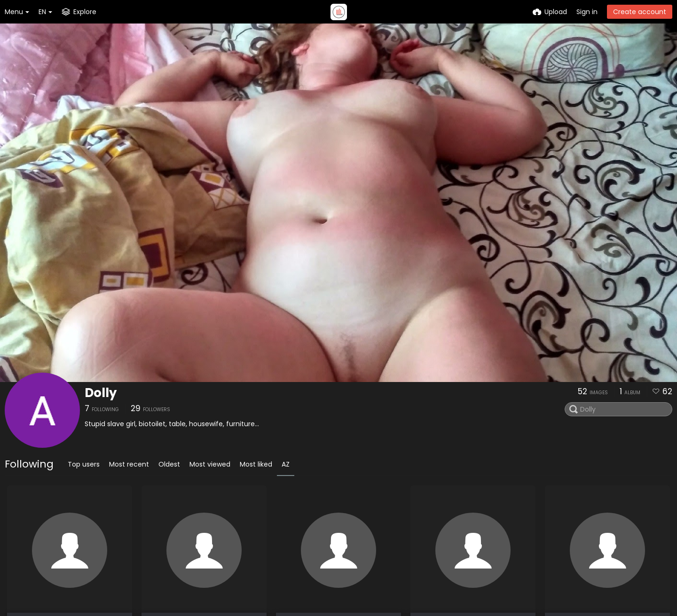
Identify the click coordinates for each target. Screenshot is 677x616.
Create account (640, 12)
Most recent (129, 464)
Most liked (256, 464)
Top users (84, 464)
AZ (286, 464)
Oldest (169, 464)
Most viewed (210, 464)
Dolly (101, 393)
